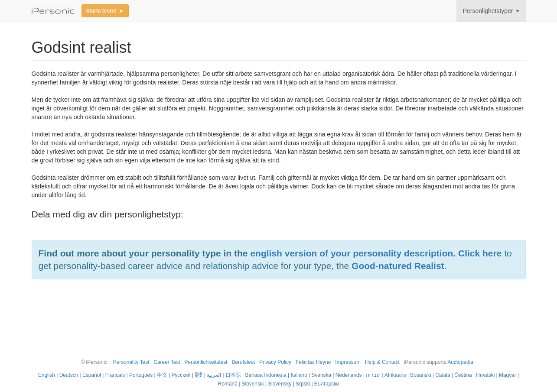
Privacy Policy (275, 362)
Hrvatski (485, 375)
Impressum (348, 362)
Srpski (303, 384)
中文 (162, 375)
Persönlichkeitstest (206, 362)
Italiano (299, 375)
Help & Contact (382, 362)
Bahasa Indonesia (266, 375)
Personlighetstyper (491, 11)
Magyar (508, 375)
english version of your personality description (352, 253)
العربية (214, 375)
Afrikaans (395, 375)
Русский (181, 375)
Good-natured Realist (398, 266)
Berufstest (244, 362)
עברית (373, 375)
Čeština (463, 375)
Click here (480, 253)
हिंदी (199, 375)
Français (115, 375)
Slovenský (280, 384)
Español (92, 375)
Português (141, 375)
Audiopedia (460, 362)
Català (443, 375)
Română (228, 384)
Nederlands (349, 375)
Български (327, 384)
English (47, 375)
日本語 (233, 375)
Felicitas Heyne (313, 362)
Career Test (167, 362)
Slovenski (253, 384)
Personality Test (131, 362)
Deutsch (69, 375)
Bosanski (420, 375)
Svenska (321, 375)
